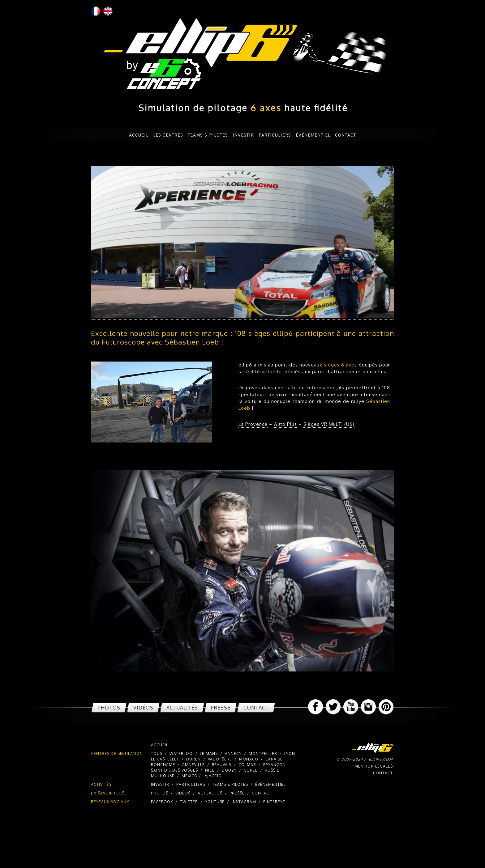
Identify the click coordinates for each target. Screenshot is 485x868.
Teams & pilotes (208, 135)
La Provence (253, 424)
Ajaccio (213, 776)
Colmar (247, 765)
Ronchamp (163, 765)
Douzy (229, 770)
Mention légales (374, 766)
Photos (109, 708)
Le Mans (209, 754)
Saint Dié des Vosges (174, 770)
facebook (162, 802)
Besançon (275, 765)
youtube (215, 802)
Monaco (249, 759)
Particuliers (275, 135)
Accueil (139, 135)
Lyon (290, 754)
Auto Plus (285, 424)
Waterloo (181, 754)
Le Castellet (165, 759)
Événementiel (313, 135)
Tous (157, 754)
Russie (272, 770)
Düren (193, 759)
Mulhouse (163, 776)
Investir (243, 135)
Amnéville (193, 765)
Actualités (182, 708)
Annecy (233, 754)
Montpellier (263, 754)
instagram (244, 802)
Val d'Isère (220, 759)
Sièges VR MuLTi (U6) (329, 424)
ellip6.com (381, 759)
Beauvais (222, 765)
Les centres (168, 135)
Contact (346, 135)
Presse (221, 708)
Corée (251, 770)
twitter (189, 802)
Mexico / (192, 776)
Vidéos (143, 708)
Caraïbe (274, 759)
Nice (210, 770)
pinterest (274, 802)
